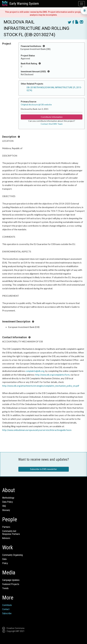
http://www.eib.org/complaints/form (52, 375)
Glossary (6, 510)
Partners (6, 527)
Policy (5, 563)
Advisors (6, 538)
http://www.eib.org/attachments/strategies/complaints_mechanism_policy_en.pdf (41, 386)
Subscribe (7, 613)
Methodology (8, 498)
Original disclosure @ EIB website (36, 105)
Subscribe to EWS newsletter (43, 469)
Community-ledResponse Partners (11, 533)
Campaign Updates (11, 580)
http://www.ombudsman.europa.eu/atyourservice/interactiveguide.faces (37, 430)
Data (4, 559)
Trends (5, 588)
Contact (6, 609)
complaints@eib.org (35, 371)
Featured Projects (11, 584)
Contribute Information (52, 117)
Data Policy (8, 502)
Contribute (7, 605)
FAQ (4, 506)
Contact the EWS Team (52, 124)
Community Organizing (12, 555)
